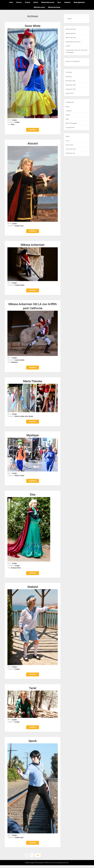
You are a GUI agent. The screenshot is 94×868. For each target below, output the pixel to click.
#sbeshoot (14, 363)
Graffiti (68, 46)
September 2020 (71, 85)
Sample (22, 286)
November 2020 (70, 81)
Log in (68, 141)
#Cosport (14, 569)
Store (59, 2)
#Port (13, 124)
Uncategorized (70, 127)
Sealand (33, 589)
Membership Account (48, 2)
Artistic (17, 417)
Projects (27, 2)
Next (38, 858)
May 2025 (69, 77)
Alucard (33, 144)
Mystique (33, 437)
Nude (67, 119)
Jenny (22, 226)
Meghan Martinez (71, 33)
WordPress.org (70, 153)
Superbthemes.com (63, 865)
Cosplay (14, 120)
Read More (33, 130)
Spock (33, 743)
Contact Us (67, 2)
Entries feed (69, 145)
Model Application (79, 2)
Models (68, 115)
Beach (68, 107)
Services (19, 2)
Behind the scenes (39, 7)
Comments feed (71, 149)
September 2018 (71, 89)
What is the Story (71, 38)
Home (11, 2)
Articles (36, 2)
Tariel (33, 690)
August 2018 (70, 93)
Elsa (33, 496)
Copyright (69, 111)
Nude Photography (71, 123)
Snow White (33, 26)
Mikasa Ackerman (33, 245)
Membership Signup (54, 7)
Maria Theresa (33, 382)
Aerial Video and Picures (73, 42)
